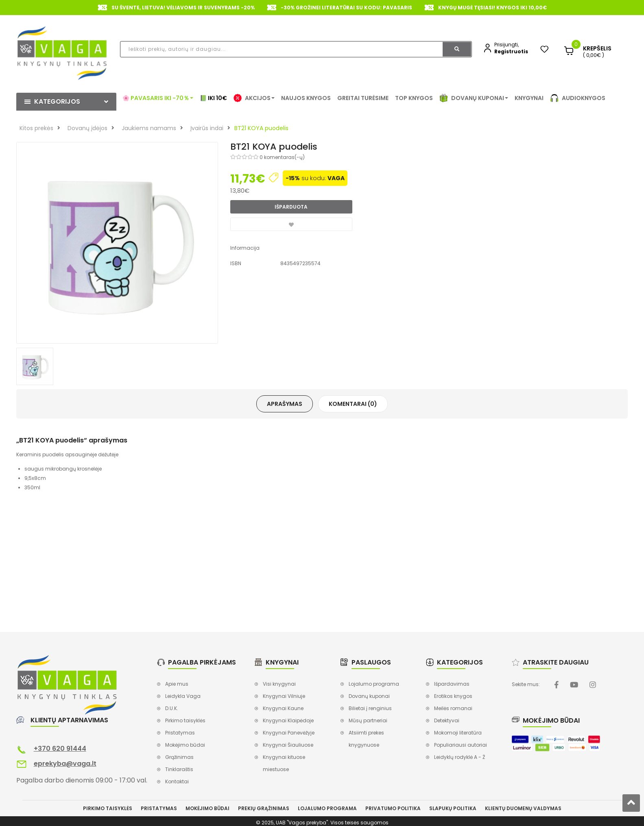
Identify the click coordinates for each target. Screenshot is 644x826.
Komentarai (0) (353, 404)
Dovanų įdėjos (87, 128)
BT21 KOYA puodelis (261, 128)
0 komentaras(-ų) (282, 157)
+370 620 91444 (60, 749)
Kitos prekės (36, 128)
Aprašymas (285, 404)
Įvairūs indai (207, 128)
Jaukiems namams (149, 128)
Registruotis (511, 51)
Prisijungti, (506, 45)
